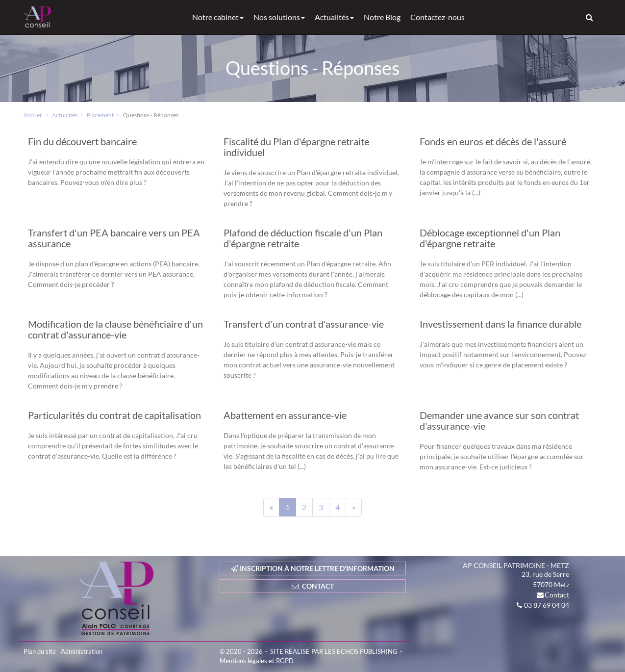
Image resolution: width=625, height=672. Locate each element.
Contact (557, 595)
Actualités (334, 17)
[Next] (354, 507)
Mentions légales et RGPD (257, 661)
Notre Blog (382, 17)
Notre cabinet (218, 17)
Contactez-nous (437, 17)
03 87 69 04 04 (547, 605)
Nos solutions (279, 17)
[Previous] (271, 507)
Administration (82, 651)
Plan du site (40, 651)
